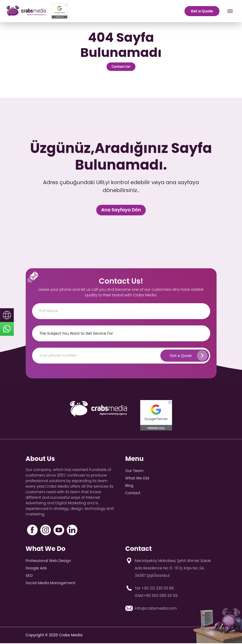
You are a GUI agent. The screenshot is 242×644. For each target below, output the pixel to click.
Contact (133, 494)
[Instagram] (46, 531)
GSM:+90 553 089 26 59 (156, 596)
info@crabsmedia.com (156, 609)
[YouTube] (59, 531)
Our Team (135, 471)
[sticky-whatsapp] (7, 329)
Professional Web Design (49, 561)
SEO (29, 576)
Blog (129, 486)
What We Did (137, 479)
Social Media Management (51, 584)
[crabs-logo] (26, 11)
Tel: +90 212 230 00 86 (154, 589)
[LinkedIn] (72, 531)
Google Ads (36, 569)
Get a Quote (202, 11)
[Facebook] (32, 531)
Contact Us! (121, 67)
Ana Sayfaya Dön (121, 210)
